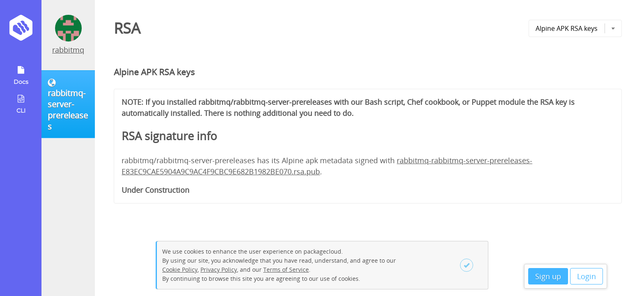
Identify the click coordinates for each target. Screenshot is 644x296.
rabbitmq (68, 50)
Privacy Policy (219, 269)
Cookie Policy (180, 269)
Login (586, 276)
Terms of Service (286, 269)
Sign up (548, 276)
